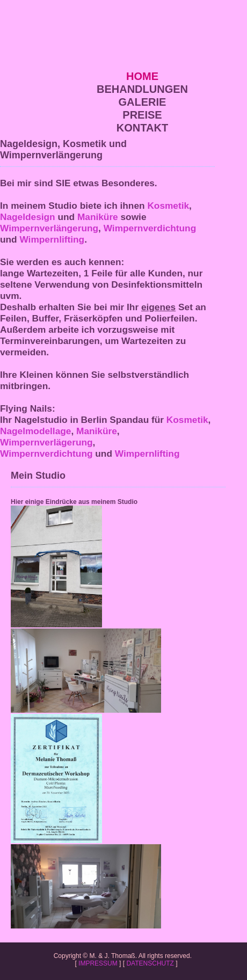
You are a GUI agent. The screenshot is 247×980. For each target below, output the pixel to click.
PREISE (142, 115)
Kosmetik (168, 206)
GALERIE (143, 102)
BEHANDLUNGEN (142, 89)
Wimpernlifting (52, 239)
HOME (142, 76)
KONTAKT (142, 128)
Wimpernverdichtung (150, 228)
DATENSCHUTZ (150, 963)
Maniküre (98, 217)
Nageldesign (28, 217)
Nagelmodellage (35, 431)
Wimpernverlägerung (46, 442)
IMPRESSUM (98, 963)
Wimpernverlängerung (49, 228)
